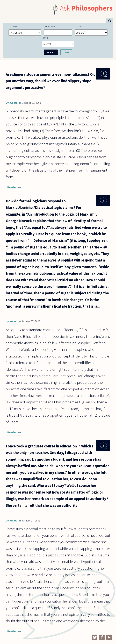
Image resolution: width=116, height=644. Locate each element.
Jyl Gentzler (13, 103)
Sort (46, 38)
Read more (15, 188)
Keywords (50, 26)
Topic (79, 26)
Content (14, 26)
